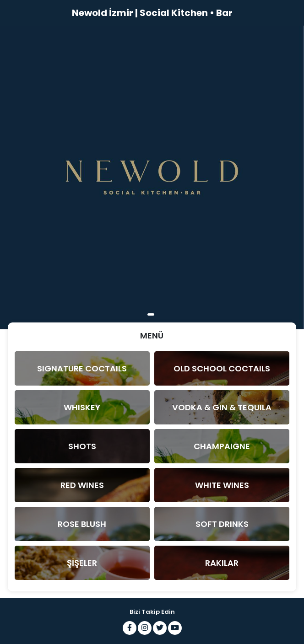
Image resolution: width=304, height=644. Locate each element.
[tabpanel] (152, 177)
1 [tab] (151, 314)
